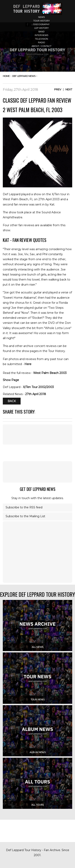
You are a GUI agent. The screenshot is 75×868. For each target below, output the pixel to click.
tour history (41, 21)
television (41, 39)
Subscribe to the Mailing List (25, 516)
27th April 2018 (36, 394)
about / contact (41, 46)
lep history (41, 28)
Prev (58, 89)
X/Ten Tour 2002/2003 (38, 387)
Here (28, 364)
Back (12, 401)
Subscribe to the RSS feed (24, 507)
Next (69, 89)
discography (41, 24)
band (41, 32)
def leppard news (24, 76)
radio (41, 42)
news (41, 17)
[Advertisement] (38, 472)
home (6, 76)
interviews (41, 35)
